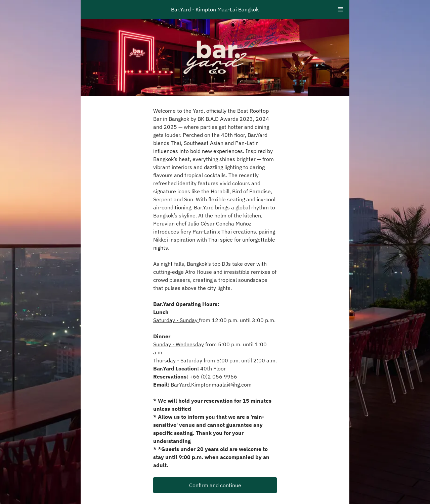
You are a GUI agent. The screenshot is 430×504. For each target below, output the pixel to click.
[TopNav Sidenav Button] (341, 9)
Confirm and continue (215, 485)
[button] (215, 485)
